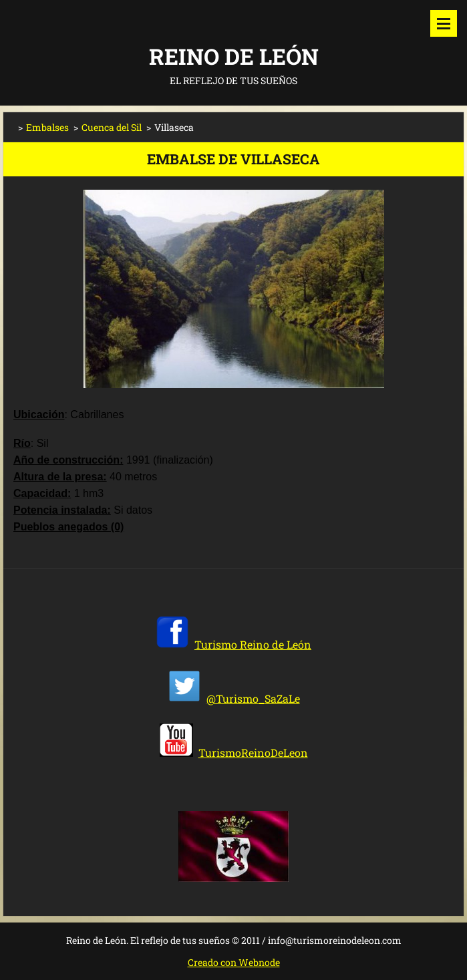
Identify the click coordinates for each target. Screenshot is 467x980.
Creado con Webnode (234, 962)
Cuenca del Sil (112, 127)
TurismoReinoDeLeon (253, 753)
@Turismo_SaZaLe (253, 698)
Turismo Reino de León (253, 644)
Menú (444, 23)
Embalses (47, 127)
